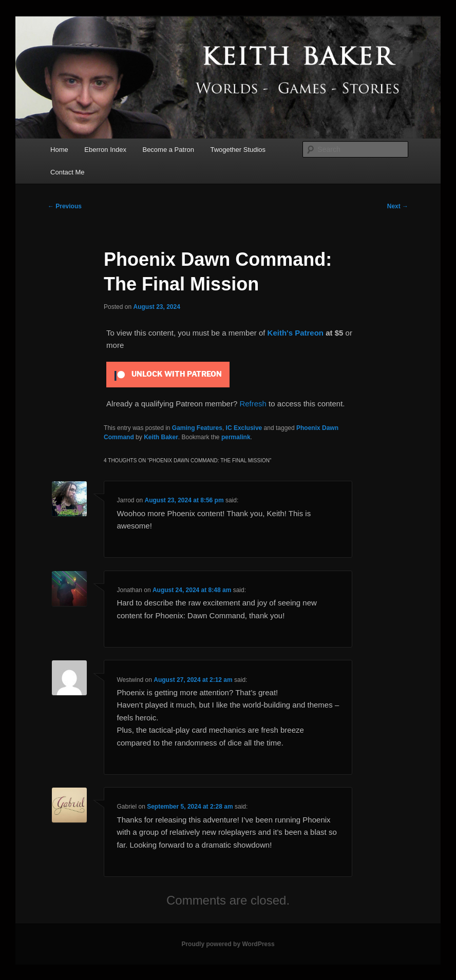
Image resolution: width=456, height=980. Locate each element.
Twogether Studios (238, 150)
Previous (65, 206)
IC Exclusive (244, 428)
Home (59, 150)
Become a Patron (168, 150)
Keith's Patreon (296, 333)
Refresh (253, 404)
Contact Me (67, 172)
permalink (236, 437)
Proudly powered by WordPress (228, 944)
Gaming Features (197, 428)
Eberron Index (105, 150)
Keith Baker (161, 437)
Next (398, 206)
